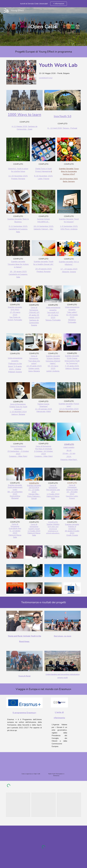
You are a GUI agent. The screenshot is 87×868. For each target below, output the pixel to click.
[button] (15, 556)
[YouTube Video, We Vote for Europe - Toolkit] (56, 763)
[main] (43, 27)
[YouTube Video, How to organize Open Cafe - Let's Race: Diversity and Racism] (31, 763)
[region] (43, 4)
